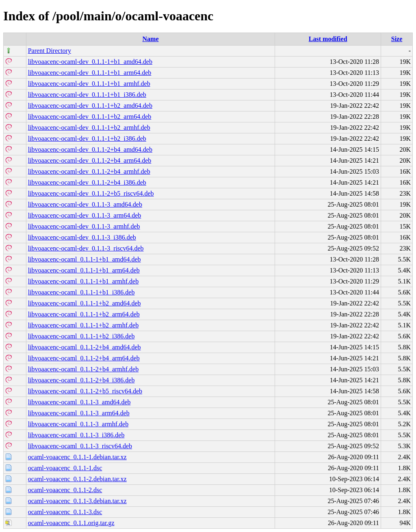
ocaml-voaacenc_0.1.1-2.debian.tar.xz (77, 479)
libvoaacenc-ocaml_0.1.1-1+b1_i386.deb (81, 292)
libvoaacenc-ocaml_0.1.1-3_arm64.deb (79, 413)
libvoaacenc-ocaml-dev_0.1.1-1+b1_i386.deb (87, 95)
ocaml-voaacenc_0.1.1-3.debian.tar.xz (77, 501)
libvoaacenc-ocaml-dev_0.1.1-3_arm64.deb (85, 215)
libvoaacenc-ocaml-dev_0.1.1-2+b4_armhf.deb (89, 171)
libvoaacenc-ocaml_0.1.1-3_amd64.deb (79, 402)
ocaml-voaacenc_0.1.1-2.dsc (65, 490)
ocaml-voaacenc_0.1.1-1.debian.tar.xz (77, 457)
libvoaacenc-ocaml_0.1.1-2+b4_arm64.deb (84, 358)
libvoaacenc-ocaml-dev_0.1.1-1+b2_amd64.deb (90, 106)
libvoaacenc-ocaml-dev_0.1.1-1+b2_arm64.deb (90, 117)
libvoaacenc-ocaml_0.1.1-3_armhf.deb (78, 424)
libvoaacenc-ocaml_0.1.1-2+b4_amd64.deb (84, 347)
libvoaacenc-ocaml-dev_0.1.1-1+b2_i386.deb (87, 138)
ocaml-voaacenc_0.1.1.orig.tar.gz (71, 523)
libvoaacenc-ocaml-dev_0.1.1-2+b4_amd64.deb (90, 149)
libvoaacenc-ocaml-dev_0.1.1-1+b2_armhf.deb (89, 128)
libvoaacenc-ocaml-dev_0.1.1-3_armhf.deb (84, 226)
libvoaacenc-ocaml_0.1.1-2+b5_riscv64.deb (85, 391)
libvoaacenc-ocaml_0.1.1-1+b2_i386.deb (81, 336)
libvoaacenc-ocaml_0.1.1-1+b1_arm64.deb (84, 270)
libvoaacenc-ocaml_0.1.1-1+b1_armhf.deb (83, 281)
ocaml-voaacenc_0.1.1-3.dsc (65, 512)
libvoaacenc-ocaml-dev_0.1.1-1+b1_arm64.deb (90, 73)
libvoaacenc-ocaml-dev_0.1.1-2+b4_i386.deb (87, 182)
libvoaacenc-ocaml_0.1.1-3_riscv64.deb (80, 446)
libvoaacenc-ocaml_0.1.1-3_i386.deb (76, 435)
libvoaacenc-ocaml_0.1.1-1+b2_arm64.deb (84, 314)
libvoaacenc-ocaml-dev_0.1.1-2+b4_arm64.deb (90, 160)
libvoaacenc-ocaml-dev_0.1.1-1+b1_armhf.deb (89, 84)
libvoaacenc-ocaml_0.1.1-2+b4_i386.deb (81, 380)
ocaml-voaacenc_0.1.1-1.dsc (65, 468)
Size (397, 39)
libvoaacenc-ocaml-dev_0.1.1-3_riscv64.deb (86, 248)
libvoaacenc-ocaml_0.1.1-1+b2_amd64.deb (84, 303)
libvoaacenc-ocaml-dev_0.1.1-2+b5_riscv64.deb (91, 193)
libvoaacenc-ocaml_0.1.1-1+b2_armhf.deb (83, 325)
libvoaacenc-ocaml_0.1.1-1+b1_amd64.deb (84, 259)
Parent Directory (50, 51)
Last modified (328, 39)
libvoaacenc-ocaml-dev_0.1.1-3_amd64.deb (85, 204)
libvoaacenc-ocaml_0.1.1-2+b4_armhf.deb (83, 369)
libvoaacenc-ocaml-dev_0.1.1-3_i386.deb (82, 237)
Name (151, 39)
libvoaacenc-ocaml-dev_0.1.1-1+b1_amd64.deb (90, 62)
